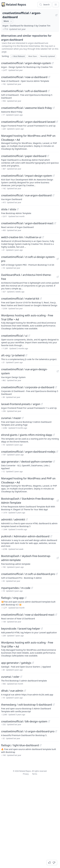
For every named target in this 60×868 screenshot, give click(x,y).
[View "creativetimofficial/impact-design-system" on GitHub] (54, 176)
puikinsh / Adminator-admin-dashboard (25, 536)
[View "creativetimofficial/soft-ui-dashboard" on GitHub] (49, 91)
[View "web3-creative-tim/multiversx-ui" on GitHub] (43, 237)
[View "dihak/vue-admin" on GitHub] (25, 691)
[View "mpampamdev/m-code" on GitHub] (32, 588)
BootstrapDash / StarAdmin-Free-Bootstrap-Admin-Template (28, 501)
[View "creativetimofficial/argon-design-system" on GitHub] (53, 63)
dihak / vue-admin (12, 691)
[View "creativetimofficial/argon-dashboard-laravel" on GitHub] (57, 122)
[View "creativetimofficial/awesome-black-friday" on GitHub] (54, 108)
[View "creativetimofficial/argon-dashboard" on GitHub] (56, 15)
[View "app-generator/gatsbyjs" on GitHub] (33, 663)
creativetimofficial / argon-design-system (26, 63)
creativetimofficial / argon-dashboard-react (27, 223)
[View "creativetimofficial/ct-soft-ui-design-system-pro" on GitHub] (58, 259)
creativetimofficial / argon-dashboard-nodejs (28, 452)
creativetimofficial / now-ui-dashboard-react (28, 615)
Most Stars (33, 56)
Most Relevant (18, 56)
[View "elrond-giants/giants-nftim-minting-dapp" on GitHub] (54, 435)
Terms (35, 774)
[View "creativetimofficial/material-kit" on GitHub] (41, 299)
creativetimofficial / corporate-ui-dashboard (28, 387)
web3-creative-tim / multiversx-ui (21, 237)
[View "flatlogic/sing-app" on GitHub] (26, 598)
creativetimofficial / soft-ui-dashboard (24, 91)
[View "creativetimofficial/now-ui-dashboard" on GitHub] (49, 77)
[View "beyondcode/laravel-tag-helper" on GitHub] (42, 629)
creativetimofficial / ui (14, 336)
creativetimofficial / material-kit (20, 299)
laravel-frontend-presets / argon (21, 404)
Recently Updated (48, 56)
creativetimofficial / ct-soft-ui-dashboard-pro (28, 574)
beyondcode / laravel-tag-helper (21, 629)
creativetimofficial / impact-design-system (27, 176)
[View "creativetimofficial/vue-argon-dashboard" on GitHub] (53, 195)
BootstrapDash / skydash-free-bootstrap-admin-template (26, 558)
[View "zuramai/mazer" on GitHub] (23, 418)
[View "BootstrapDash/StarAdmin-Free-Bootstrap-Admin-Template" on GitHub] (58, 501)
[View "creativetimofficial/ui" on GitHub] (29, 336)
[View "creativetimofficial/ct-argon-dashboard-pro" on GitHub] (56, 731)
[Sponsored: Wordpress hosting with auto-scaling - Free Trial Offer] (30, 322)
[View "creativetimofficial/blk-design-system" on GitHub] (49, 721)
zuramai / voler (10, 677)
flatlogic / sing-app (12, 598)
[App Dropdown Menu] (56, 5)
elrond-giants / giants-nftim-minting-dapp (27, 435)
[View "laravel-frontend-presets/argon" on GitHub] (42, 404)
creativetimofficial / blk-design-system (24, 721)
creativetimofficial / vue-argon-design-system (24, 371)
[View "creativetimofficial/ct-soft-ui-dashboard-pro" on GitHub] (57, 574)
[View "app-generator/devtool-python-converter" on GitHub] (54, 462)
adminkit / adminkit (13, 519)
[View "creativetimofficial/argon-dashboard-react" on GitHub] (55, 223)
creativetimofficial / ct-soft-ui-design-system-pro (28, 259)
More (8, 21)
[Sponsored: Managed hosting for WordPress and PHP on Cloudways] (30, 142)
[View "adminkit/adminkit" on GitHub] (27, 519)
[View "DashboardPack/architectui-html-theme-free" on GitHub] (58, 277)
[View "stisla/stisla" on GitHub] (18, 209)
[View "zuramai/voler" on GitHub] (21, 677)
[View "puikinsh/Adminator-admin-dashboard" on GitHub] (51, 536)
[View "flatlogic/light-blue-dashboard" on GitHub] (41, 745)
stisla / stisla (9, 209)
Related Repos (16, 5)
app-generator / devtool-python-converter (27, 462)
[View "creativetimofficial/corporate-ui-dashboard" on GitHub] (56, 387)
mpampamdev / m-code (16, 588)
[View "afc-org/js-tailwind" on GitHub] (26, 355)
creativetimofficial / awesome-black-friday (27, 108)
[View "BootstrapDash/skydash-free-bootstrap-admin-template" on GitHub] (58, 558)
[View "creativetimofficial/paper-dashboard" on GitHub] (48, 156)
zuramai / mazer (11, 418)
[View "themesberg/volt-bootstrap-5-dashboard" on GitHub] (54, 705)
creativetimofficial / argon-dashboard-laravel (28, 122)
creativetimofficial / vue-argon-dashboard (26, 195)
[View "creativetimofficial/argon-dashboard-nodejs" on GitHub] (57, 452)
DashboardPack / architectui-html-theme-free (26, 277)
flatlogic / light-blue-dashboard (20, 745)
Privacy (26, 774)
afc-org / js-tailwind (13, 355)
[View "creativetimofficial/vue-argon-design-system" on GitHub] (58, 371)
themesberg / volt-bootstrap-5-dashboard (27, 705)
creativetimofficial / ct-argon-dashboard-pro (28, 731)
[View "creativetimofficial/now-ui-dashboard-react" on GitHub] (56, 615)
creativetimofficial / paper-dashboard (24, 156)
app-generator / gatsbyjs (16, 663)
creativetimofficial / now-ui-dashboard (24, 77)
